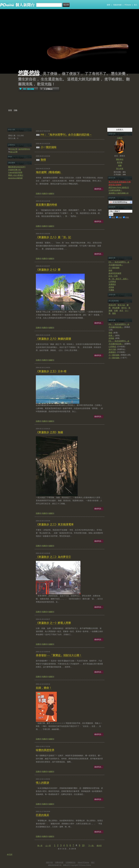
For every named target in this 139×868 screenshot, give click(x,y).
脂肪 (114, 313)
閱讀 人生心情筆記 (16, 175)
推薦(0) (45, 194)
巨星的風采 (42, 815)
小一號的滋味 (49, 147)
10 (83, 845)
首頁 (10, 110)
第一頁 (40, 846)
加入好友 (120, 169)
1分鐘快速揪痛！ (115, 190)
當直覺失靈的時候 (46, 205)
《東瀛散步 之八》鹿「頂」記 (53, 237)
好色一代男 (113, 276)
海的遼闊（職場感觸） (49, 172)
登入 (136, 5)
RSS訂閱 (14, 149)
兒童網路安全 (71, 862)
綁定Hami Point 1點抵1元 (119, 187)
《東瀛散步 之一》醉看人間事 (53, 623)
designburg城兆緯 (15, 178)
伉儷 (116, 311)
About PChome (83, 862)
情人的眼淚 (42, 783)
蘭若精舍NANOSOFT (17, 167)
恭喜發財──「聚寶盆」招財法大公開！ (59, 655)
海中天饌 (112, 349)
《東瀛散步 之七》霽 (48, 270)
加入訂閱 (14, 152)
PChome (128, 5)
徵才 (93, 862)
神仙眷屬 (116, 308)
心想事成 (112, 282)
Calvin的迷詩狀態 (15, 172)
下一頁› (91, 846)
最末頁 (99, 846)
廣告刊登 (49, 862)
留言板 (120, 162)
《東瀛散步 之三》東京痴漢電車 (55, 524)
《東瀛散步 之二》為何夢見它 (53, 557)
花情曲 (111, 287)
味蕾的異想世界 (45, 750)
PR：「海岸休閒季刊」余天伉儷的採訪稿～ (66, 135)
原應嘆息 (112, 284)
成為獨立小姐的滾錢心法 (119, 193)
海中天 (124, 308)
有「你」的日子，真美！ (119, 279)
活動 (15, 110)
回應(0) (39, 194)
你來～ (111, 335)
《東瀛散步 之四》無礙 (49, 432)
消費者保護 (59, 862)
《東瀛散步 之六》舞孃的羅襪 (53, 339)
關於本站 (120, 159)
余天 (121, 311)
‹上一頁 (48, 846)
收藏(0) (51, 194)
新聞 (108, 5)
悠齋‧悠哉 (29, 73)
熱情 (43, 160)
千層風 (111, 290)
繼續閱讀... (98, 189)
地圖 (120, 165)
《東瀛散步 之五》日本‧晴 (51, 371)
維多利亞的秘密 (115, 273)
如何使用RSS (24, 149)
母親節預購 (117, 5)
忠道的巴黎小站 (15, 170)
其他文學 (112, 305)
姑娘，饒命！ (44, 688)
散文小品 (121, 305)
